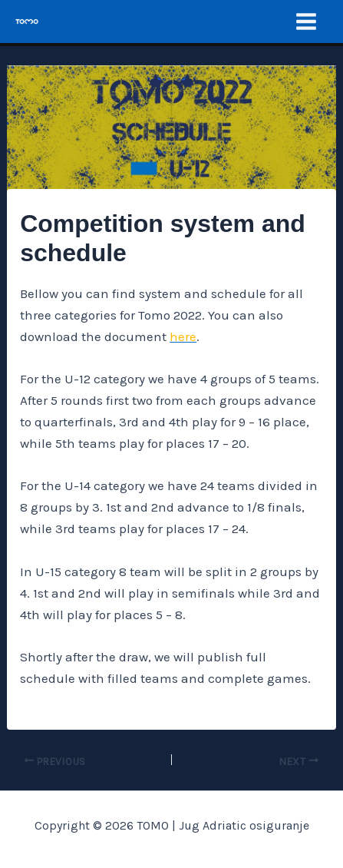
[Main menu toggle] (307, 22)
